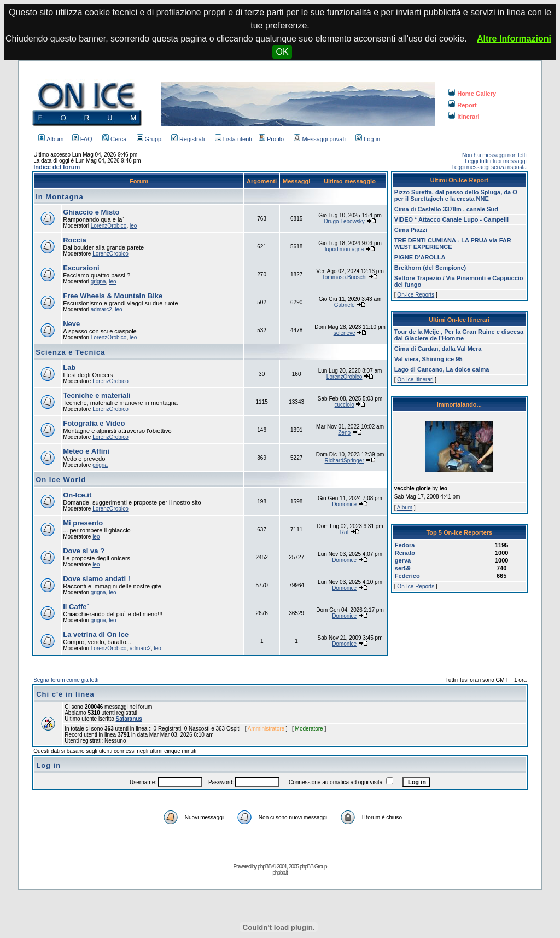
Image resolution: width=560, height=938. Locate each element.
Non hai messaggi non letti (494, 155)
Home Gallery (472, 94)
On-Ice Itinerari (415, 380)
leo (133, 226)
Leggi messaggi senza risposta (489, 167)
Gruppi (150, 139)
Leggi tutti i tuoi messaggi (496, 161)
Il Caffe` (76, 607)
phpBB (264, 867)
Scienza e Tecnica (70, 352)
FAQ (82, 139)
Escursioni (81, 268)
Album (51, 139)
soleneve (345, 333)
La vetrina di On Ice (96, 635)
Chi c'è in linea (65, 694)
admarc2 (101, 309)
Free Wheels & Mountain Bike (113, 296)
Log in (368, 139)
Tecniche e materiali (97, 395)
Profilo (271, 139)
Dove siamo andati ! (97, 579)
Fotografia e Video (94, 423)
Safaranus (129, 719)
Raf (345, 532)
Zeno (344, 433)
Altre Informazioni (514, 39)
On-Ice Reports (416, 295)
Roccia (75, 240)
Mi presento (83, 523)
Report (462, 105)
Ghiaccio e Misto (91, 212)
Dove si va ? (84, 551)
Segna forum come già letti (66, 680)
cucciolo (345, 405)
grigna (98, 282)
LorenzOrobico (109, 226)
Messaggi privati (319, 139)
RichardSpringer (345, 461)
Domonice (344, 504)
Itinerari (464, 117)
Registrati (188, 139)
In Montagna (60, 197)
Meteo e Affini (86, 451)
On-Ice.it (77, 495)
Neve (71, 324)
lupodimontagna (344, 249)
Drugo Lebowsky (344, 221)
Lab (69, 367)
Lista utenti (234, 139)
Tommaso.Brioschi (345, 277)
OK (282, 52)
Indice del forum (57, 167)
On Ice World (61, 480)
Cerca (114, 139)
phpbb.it (280, 873)
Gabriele (345, 305)
